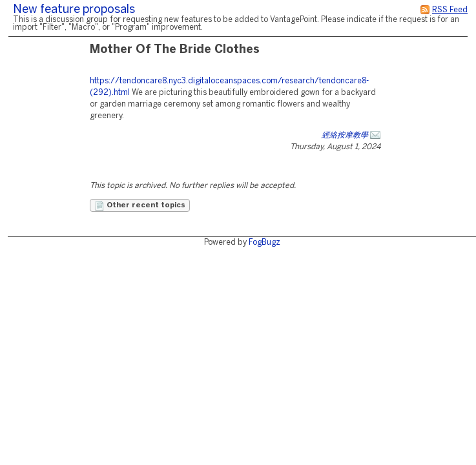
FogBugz (264, 243)
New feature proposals (74, 10)
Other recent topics (140, 206)
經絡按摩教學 (345, 135)
